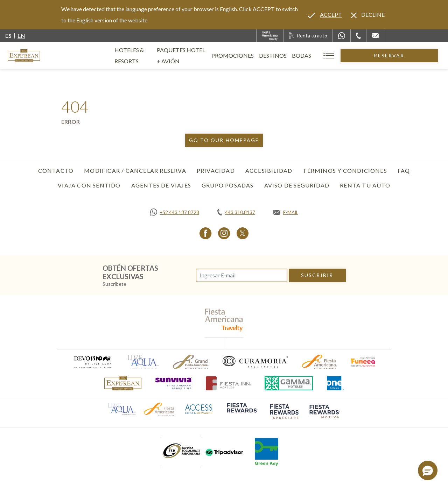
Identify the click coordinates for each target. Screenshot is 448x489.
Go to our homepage (224, 140)
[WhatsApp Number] (342, 36)
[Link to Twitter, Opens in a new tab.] (243, 233)
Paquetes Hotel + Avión (210, 58)
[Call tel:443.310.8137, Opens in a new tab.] (236, 212)
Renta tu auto (365, 185)
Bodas (342, 55)
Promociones (273, 55)
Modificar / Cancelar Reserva (135, 171)
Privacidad (216, 171)
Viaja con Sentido (89, 185)
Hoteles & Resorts (142, 55)
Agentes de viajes (161, 185)
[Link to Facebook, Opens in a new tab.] (206, 233)
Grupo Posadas (228, 185)
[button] (428, 470)
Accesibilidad (269, 171)
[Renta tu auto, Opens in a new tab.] (308, 36)
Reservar (409, 55)
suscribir (317, 275)
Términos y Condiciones (345, 171)
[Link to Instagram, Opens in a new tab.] (224, 233)
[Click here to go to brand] (123, 383)
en (21, 36)
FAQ (404, 171)
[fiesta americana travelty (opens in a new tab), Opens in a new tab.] (224, 320)
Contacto (56, 171)
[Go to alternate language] (325, 15)
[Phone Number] (358, 36)
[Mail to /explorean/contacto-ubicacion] (375, 36)
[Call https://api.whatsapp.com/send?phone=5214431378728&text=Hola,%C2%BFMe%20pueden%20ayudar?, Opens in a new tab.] (175, 212)
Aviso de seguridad (297, 185)
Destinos (313, 55)
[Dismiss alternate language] (368, 15)
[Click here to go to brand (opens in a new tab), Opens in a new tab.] (92, 362)
